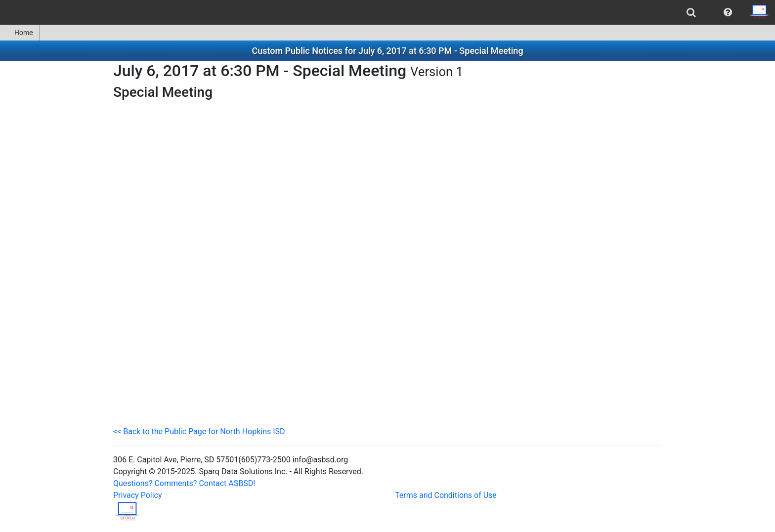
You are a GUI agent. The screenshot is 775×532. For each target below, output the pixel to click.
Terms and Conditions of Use (446, 495)
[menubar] (387, 12)
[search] (691, 12)
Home (20, 33)
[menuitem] (691, 12)
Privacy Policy (138, 495)
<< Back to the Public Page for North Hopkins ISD (199, 431)
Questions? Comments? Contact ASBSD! (184, 483)
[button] (728, 12)
